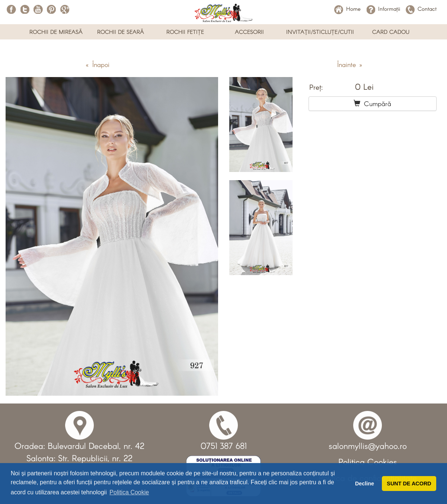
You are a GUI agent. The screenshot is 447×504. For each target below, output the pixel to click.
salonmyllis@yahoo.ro (368, 446)
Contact (421, 9)
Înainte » (350, 64)
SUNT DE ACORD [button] (409, 484)
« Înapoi (98, 64)
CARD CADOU (391, 32)
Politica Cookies (368, 462)
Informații (383, 9)
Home (347, 9)
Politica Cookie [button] (129, 492)
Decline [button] (365, 484)
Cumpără (372, 103)
